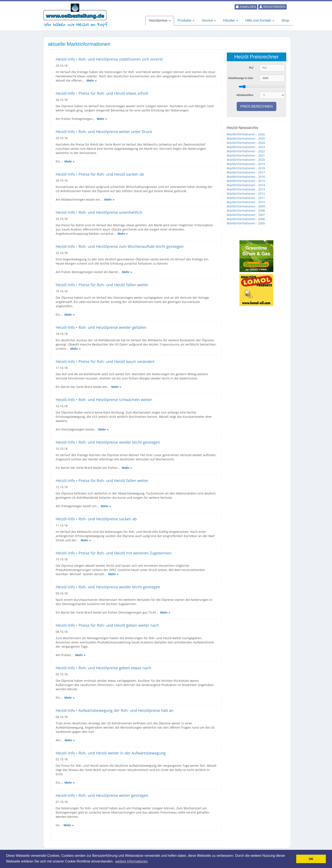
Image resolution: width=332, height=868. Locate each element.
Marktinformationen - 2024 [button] (246, 143)
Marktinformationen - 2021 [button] (246, 155)
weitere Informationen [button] (131, 861)
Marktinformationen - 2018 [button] (246, 168)
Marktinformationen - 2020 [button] (246, 160)
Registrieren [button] (272, 7)
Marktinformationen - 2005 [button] (246, 223)
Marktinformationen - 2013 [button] (246, 189)
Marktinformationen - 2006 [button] (246, 219)
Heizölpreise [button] (160, 20)
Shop (285, 20)
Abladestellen (245, 95)
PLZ (251, 68)
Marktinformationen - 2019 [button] (246, 164)
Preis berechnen (257, 106)
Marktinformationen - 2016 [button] (246, 177)
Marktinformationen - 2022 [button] (246, 151)
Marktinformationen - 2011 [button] (246, 198)
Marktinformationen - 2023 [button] (246, 147)
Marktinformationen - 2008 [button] (246, 210)
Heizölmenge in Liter (241, 78)
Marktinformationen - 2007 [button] (246, 215)
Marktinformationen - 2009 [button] (246, 206)
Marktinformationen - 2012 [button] (246, 194)
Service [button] (209, 20)
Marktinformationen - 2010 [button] (246, 202)
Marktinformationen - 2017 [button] (246, 172)
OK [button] (311, 859)
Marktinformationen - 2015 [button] (246, 181)
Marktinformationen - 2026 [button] (246, 134)
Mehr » (92, 80)
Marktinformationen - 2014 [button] (246, 185)
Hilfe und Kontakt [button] (260, 20)
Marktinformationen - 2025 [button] (246, 138)
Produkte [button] (186, 20)
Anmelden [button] (246, 7)
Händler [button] (231, 20)
